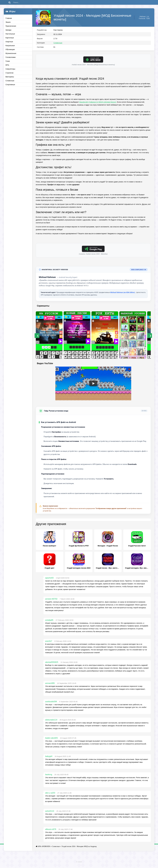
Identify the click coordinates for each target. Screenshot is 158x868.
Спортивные (10, 85)
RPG (7, 65)
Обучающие (10, 49)
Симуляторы (10, 69)
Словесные (10, 81)
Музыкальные (11, 53)
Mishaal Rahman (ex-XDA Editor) (123, 294)
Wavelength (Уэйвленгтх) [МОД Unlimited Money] (98, 104)
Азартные (9, 42)
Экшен (8, 22)
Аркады (9, 30)
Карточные (10, 38)
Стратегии (10, 73)
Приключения (11, 26)
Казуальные (10, 46)
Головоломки (11, 57)
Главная (9, 18)
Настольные (10, 34)
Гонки (8, 61)
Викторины (10, 77)
